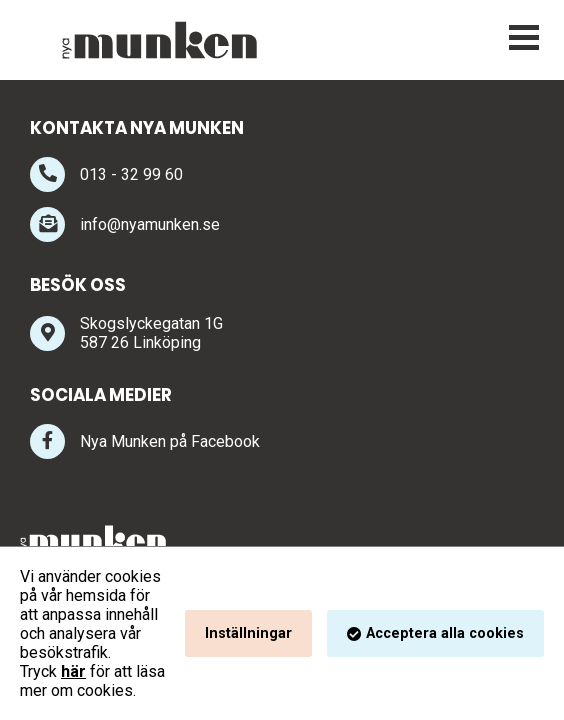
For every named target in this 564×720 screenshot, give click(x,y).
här (73, 671)
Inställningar (248, 633)
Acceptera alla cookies (445, 633)
